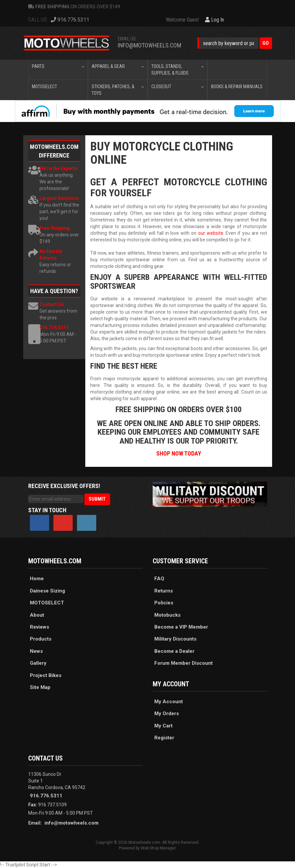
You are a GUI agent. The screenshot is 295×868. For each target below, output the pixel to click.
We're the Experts (58, 168)
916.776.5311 (54, 328)
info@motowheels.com (149, 45)
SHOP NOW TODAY (179, 453)
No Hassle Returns (51, 255)
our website (211, 233)
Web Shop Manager (158, 848)
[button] (235, 43)
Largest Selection (59, 198)
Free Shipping (55, 228)
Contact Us (52, 304)
